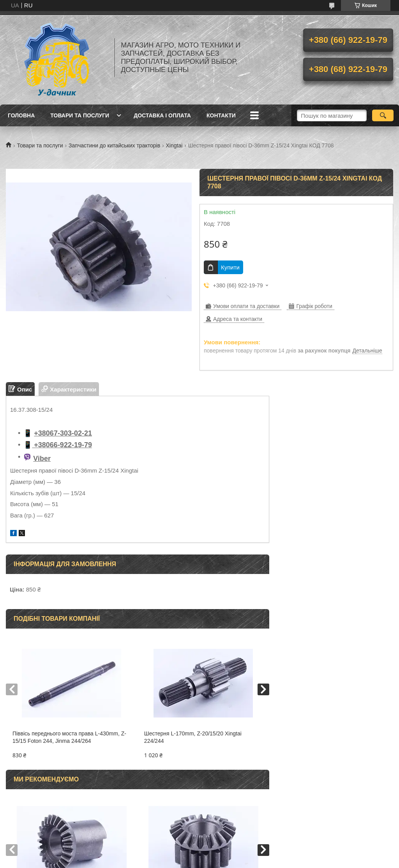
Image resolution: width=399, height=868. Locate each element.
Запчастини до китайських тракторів (114, 145)
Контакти (221, 115)
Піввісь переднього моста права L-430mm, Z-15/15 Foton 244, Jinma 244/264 (69, 737)
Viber (42, 459)
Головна (21, 115)
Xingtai (174, 145)
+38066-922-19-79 (62, 445)
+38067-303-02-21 (63, 433)
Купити (230, 267)
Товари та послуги (80, 115)
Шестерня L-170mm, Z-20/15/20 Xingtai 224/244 (193, 737)
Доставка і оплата (162, 115)
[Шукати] (383, 115)
